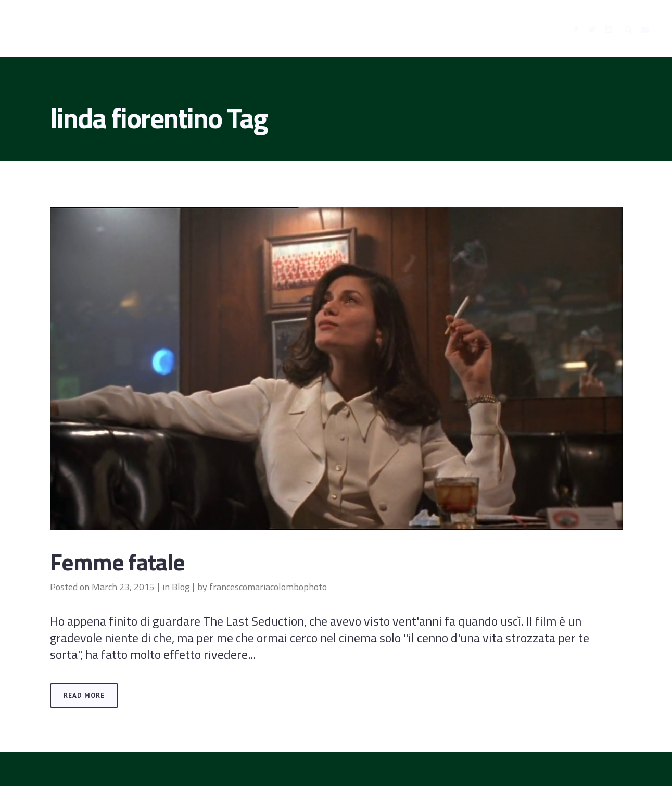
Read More (84, 696)
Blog (181, 587)
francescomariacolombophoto (268, 587)
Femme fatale (117, 562)
